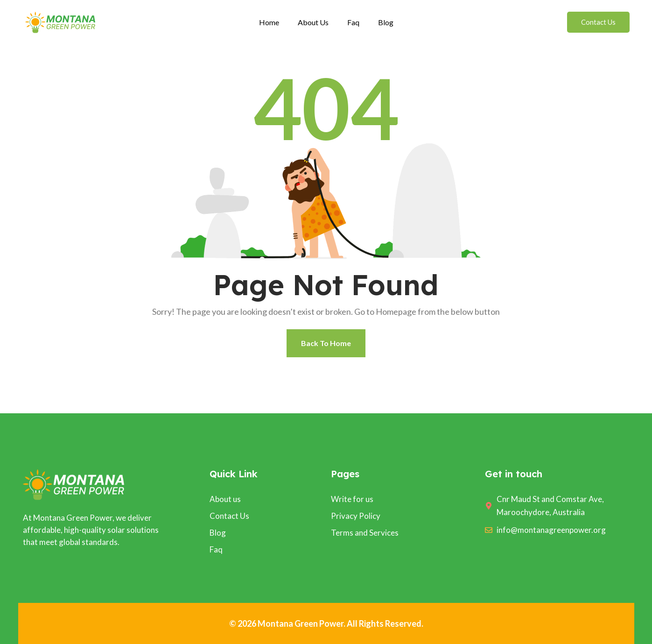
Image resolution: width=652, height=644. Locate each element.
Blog (386, 22)
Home (269, 22)
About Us (313, 22)
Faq (353, 22)
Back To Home (326, 343)
